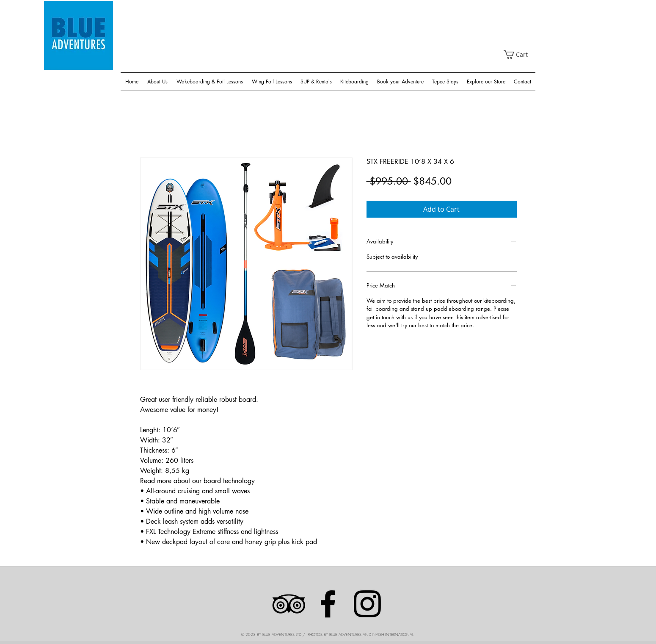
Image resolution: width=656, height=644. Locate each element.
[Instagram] (367, 604)
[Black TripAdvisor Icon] (289, 604)
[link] (520, 55)
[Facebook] (328, 604)
